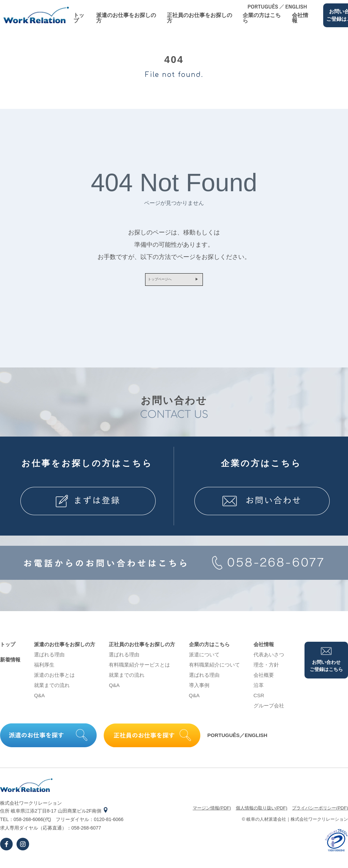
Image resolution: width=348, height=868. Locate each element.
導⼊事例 (199, 690)
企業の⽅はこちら (262, 18)
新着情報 (10, 665)
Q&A (39, 700)
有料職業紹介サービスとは (139, 670)
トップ (79, 18)
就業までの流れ (52, 690)
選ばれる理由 (49, 660)
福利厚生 (44, 670)
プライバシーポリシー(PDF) (320, 813)
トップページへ (154, 282)
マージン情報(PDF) (212, 813)
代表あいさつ (269, 660)
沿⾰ (259, 690)
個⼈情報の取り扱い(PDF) (262, 813)
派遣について (204, 660)
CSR (259, 700)
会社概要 (264, 680)
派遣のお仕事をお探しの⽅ (126, 18)
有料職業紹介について (214, 670)
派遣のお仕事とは (54, 680)
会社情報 (300, 18)
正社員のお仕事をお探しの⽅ (199, 18)
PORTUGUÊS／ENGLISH (237, 741)
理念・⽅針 (266, 670)
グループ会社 (269, 711)
